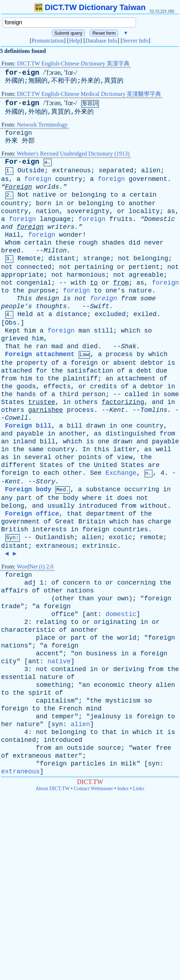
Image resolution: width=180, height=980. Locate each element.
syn (57, 724)
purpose (42, 291)
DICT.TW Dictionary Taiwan (90, 7)
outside (81, 748)
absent (125, 363)
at (41, 314)
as (5, 179)
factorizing (123, 402)
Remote (29, 258)
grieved (15, 339)
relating (51, 622)
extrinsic (100, 546)
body (71, 498)
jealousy (105, 716)
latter (125, 449)
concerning (136, 583)
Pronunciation (48, 41)
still (103, 331)
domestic (121, 614)
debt (144, 371)
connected (34, 267)
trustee (42, 402)
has (138, 522)
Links (139, 789)
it (110, 498)
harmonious (86, 275)
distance (72, 314)
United (105, 465)
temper (63, 716)
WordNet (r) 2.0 (35, 567)
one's (115, 291)
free (163, 748)
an (110, 379)
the (18, 291)
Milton (55, 251)
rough (88, 243)
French (71, 709)
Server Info (135, 41)
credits (104, 386)
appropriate (22, 275)
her (7, 724)
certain (143, 195)
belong (13, 506)
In (86, 449)
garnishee (46, 410)
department (106, 514)
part (24, 498)
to (114, 195)
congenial (34, 283)
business (102, 654)
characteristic (28, 630)
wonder (71, 235)
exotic (120, 537)
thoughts (51, 306)
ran (42, 346)
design (47, 299)
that (75, 514)
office (63, 614)
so (148, 331)
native (45, 195)
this (101, 449)
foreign (19, 133)
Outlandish (55, 537)
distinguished (131, 434)
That (13, 346)
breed (11, 251)
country (69, 179)
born (43, 203)
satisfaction (90, 371)
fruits (121, 219)
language (55, 219)
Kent (117, 410)
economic (109, 685)
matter (67, 756)
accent (47, 654)
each (51, 473)
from (121, 283)
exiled (145, 314)
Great (65, 522)
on (78, 654)
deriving (128, 669)
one (127, 426)
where (92, 498)
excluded (110, 314)
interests (49, 530)
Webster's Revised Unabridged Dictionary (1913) (73, 154)
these (65, 243)
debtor (152, 363)
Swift (99, 306)
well (163, 449)
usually (61, 506)
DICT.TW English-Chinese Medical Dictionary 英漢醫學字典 (89, 94)
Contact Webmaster (94, 789)
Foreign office (32, 514)
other (65, 457)
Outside (31, 171)
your (105, 599)
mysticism (123, 701)
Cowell (17, 418)
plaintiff (80, 379)
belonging (89, 195)
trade (11, 606)
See (96, 473)
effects (57, 386)
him (30, 331)
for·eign (22, 73)
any (7, 498)
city (9, 661)
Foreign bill (28, 426)
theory (140, 685)
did (135, 243)
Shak (129, 346)
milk (129, 764)
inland (24, 442)
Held (25, 314)
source (109, 748)
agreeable (146, 275)
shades (113, 243)
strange (97, 258)
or (64, 195)
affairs (15, 591)
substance (103, 489)
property (32, 363)
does (125, 498)
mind (94, 709)
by (141, 354)
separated (116, 171)
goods (26, 386)
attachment (136, 379)
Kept (13, 331)
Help (75, 41)
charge (160, 522)
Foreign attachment (40, 354)
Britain (92, 522)
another (142, 203)
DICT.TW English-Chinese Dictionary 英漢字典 (73, 63)
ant (92, 614)
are (154, 465)
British (15, 530)
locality (144, 211)
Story (45, 482)
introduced (98, 506)
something (53, 685)
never (154, 243)
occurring (142, 489)
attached (16, 371)
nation (47, 211)
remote (152, 537)
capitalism (55, 701)
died (90, 346)
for (42, 371)
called (137, 394)
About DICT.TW (52, 789)
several (38, 457)
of (55, 363)
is (67, 299)
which (131, 331)
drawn (96, 426)
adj (30, 583)
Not (23, 195)
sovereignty (88, 211)
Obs (11, 323)
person (94, 394)
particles (88, 764)
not (124, 258)
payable (30, 434)
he (28, 346)
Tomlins (154, 410)
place (45, 638)
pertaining (94, 267)
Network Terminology (42, 125)
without (154, 506)
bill (75, 426)
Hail (13, 235)
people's (16, 306)
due (161, 371)
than (86, 599)
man (84, 331)
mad (57, 346)
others (86, 402)
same (36, 449)
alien (151, 171)
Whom (13, 243)
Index (123, 789)
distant (62, 258)
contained (69, 669)
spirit (40, 693)
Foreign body (28, 489)
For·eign (22, 162)
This (24, 299)
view (125, 457)
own (123, 599)
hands (26, 394)
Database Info (101, 41)
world (127, 638)
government (148, 179)
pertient (144, 267)
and (7, 227)
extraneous (72, 171)
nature (140, 291)
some (148, 299)
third (69, 394)
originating (115, 622)
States (13, 402)
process (119, 354)
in (59, 203)
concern (77, 583)
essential (18, 677)
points (90, 457)
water (142, 748)
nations (81, 591)
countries (130, 530)
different (18, 465)
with (78, 283)
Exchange (121, 473)
